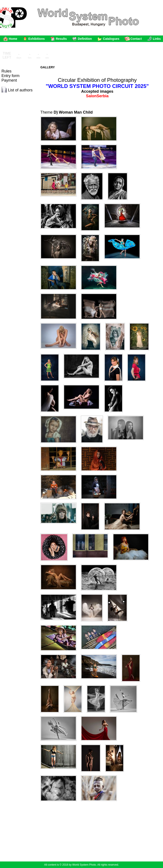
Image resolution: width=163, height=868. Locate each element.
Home (13, 39)
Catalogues (111, 39)
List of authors (20, 90)
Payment (9, 80)
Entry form (11, 76)
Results (61, 39)
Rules (7, 71)
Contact (136, 39)
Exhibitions (36, 39)
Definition (85, 39)
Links (157, 39)
